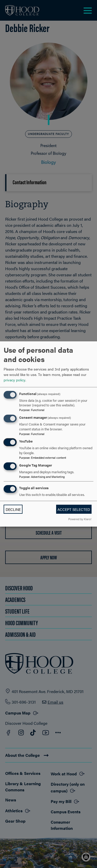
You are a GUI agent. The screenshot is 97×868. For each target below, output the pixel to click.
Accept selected (74, 509)
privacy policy (14, 380)
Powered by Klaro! (80, 519)
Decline (13, 509)
